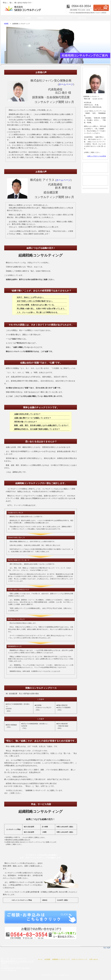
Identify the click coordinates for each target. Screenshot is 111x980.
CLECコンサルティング (64, 18)
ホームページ (66, 84)
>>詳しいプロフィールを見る (97, 156)
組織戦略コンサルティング (46, 18)
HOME (6, 24)
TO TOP (107, 948)
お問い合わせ (82, 18)
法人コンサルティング (95, 167)
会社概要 (28, 18)
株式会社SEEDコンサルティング (17, 961)
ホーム (10, 18)
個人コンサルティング (95, 180)
